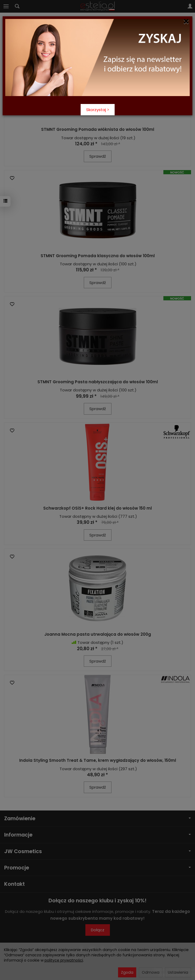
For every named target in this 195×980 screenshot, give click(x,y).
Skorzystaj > (98, 110)
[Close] (186, 22)
